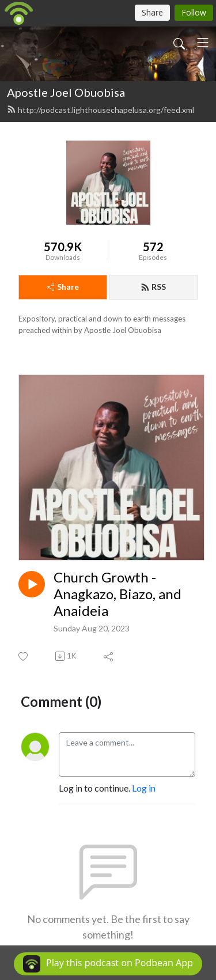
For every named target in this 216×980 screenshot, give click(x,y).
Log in (144, 788)
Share (63, 287)
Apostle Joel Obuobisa (66, 92)
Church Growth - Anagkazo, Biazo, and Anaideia (118, 594)
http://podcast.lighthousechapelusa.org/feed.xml (101, 110)
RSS (153, 287)
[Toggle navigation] (203, 43)
